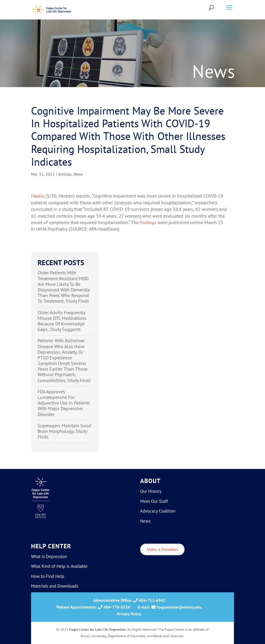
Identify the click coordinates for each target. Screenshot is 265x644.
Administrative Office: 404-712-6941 (129, 600)
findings (148, 222)
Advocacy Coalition (158, 511)
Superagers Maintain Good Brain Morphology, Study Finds (64, 431)
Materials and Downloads (55, 586)
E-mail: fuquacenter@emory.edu (170, 607)
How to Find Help (48, 576)
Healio (38, 196)
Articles (65, 174)
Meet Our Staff (154, 501)
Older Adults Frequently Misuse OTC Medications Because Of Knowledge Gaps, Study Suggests (62, 321)
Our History (151, 491)
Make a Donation (162, 549)
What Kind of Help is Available (59, 566)
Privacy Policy (129, 614)
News (78, 174)
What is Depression (49, 556)
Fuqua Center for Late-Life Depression (97, 629)
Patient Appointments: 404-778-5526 (93, 607)
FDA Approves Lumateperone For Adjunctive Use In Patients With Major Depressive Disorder (64, 403)
